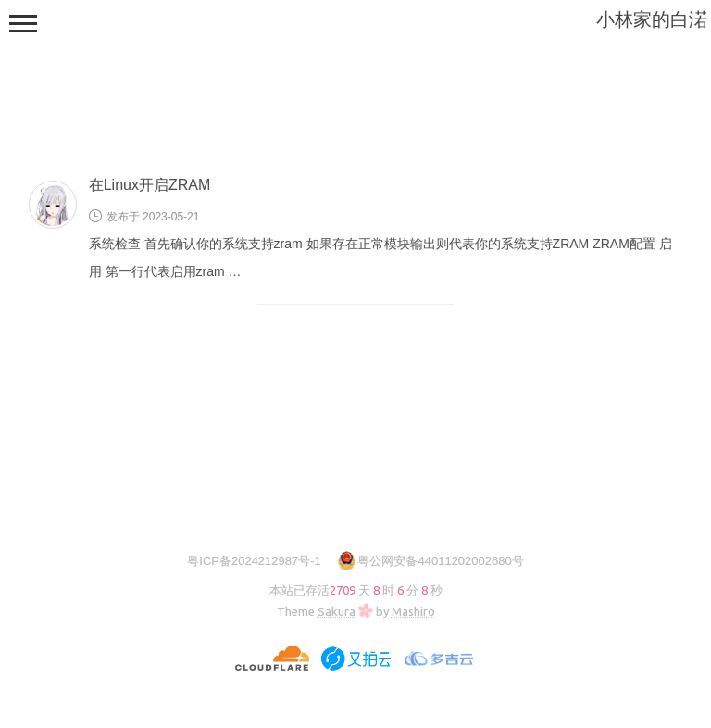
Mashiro (413, 611)
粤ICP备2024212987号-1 (254, 560)
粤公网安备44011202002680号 (440, 560)
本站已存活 (356, 590)
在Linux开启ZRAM (150, 185)
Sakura (337, 611)
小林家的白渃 (652, 19)
